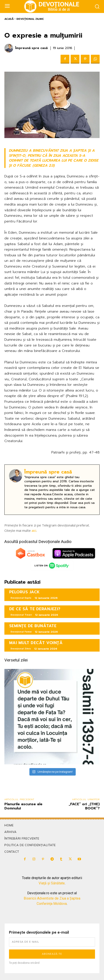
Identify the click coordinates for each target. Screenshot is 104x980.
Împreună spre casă (31, 48)
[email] (52, 942)
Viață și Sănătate (52, 883)
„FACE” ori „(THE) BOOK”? (84, 806)
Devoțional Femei (21, 632)
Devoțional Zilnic (30, 19)
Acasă (9, 19)
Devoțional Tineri (21, 615)
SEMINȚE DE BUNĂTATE (33, 626)
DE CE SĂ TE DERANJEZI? (35, 609)
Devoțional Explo (21, 598)
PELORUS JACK (25, 592)
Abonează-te (52, 954)
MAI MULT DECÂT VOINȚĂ (36, 643)
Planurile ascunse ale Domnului (23, 806)
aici (34, 530)
